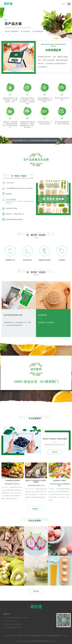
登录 (63, 4)
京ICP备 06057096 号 (22, 641)
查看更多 (35, 509)
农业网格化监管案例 (13, 481)
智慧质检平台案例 (59, 481)
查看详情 (55, 452)
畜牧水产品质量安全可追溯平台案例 (36, 481)
